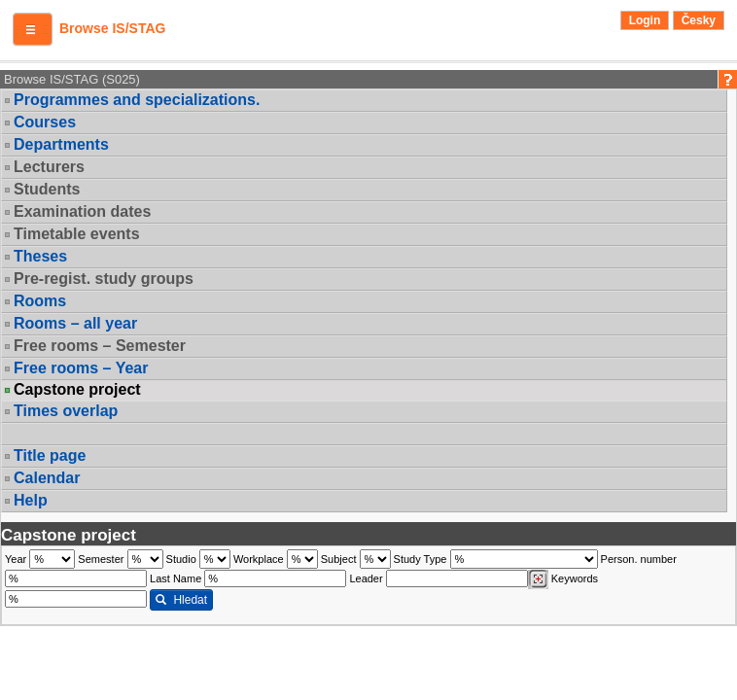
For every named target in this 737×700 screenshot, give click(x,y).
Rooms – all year (75, 323)
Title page (50, 455)
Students (47, 189)
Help (31, 500)
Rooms (40, 301)
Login (645, 20)
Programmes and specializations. (137, 100)
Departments (61, 144)
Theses (40, 256)
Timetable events (77, 234)
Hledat (181, 600)
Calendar (47, 478)
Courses (45, 122)
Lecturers (49, 167)
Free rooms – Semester (100, 346)
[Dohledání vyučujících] (538, 579)
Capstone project (77, 390)
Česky (699, 20)
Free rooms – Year (81, 368)
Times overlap (66, 411)
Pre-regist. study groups (104, 279)
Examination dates (82, 211)
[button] (33, 29)
